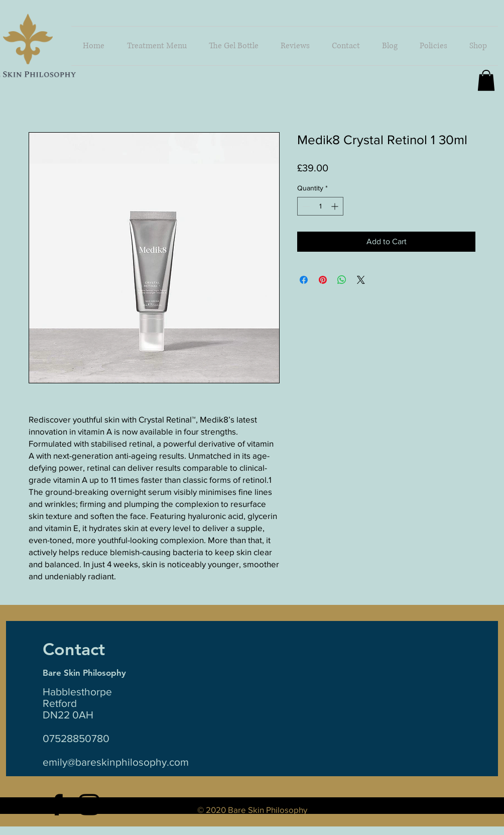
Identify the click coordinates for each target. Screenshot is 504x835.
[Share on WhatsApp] (342, 280)
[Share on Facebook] (304, 280)
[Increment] (336, 206)
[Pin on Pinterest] (323, 280)
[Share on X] (361, 280)
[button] (478, 46)
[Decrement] (305, 206)
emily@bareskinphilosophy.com (116, 762)
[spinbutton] (320, 206)
